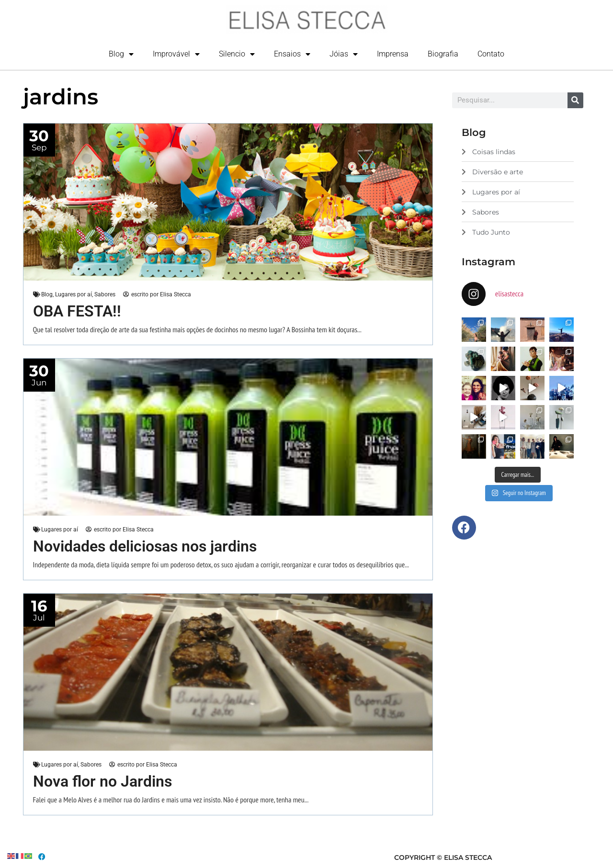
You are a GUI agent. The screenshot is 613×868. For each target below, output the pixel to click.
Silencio (237, 54)
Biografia (443, 54)
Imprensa (393, 54)
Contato (491, 54)
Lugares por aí (74, 295)
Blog (121, 54)
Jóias (344, 54)
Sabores (105, 295)
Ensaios (292, 54)
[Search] (575, 100)
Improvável (176, 54)
